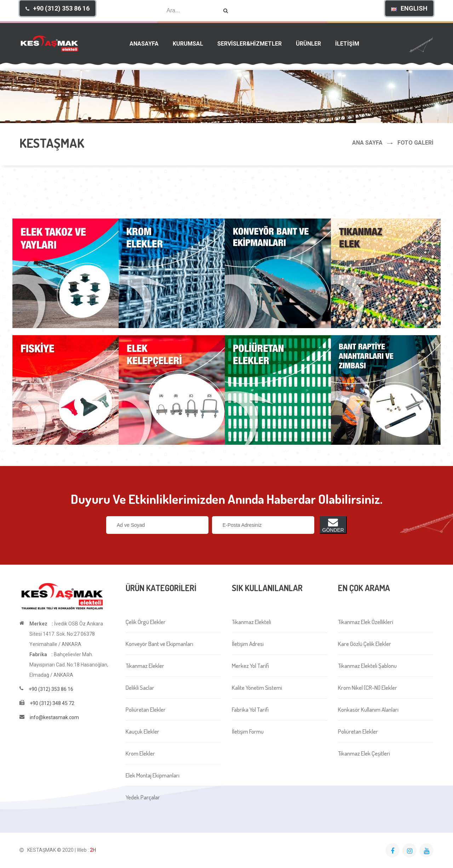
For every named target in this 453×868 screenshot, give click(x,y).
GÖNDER (333, 525)
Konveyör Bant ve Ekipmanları (159, 644)
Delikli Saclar (140, 688)
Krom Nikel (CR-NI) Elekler (368, 688)
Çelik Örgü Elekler (146, 622)
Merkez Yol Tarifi (250, 666)
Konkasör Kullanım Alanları (368, 709)
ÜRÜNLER (308, 44)
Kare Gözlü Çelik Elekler (365, 644)
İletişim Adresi (248, 644)
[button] (58, 8)
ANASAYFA (144, 44)
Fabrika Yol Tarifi (250, 709)
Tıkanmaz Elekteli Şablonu (367, 666)
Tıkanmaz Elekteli (251, 622)
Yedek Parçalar (143, 797)
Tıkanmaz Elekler (145, 666)
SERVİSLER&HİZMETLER (250, 44)
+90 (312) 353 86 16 (51, 689)
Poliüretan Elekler (146, 709)
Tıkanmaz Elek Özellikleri (366, 622)
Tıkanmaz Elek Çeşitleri (364, 753)
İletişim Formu (248, 731)
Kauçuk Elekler (142, 731)
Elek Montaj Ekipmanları (153, 775)
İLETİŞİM (347, 44)
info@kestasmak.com (54, 717)
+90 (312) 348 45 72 (52, 703)
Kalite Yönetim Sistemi (257, 688)
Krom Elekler (140, 753)
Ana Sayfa (367, 143)
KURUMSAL (188, 44)
